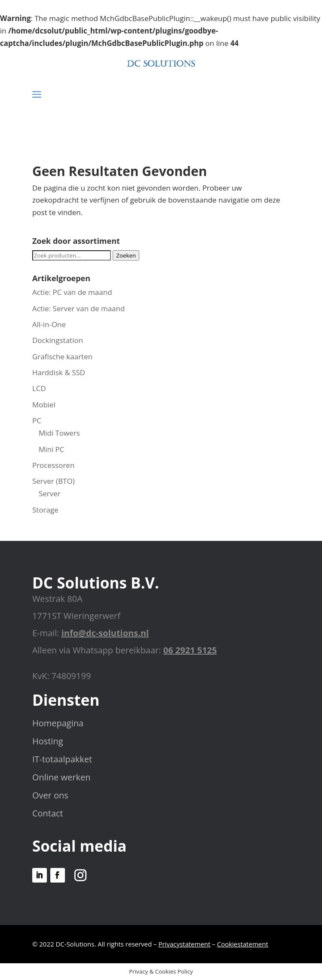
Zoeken (126, 255)
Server (50, 493)
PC (37, 420)
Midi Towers (59, 433)
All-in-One (49, 324)
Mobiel (44, 405)
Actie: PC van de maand (72, 292)
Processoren (53, 465)
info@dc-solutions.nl (105, 633)
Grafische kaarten (62, 357)
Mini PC (52, 449)
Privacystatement (184, 944)
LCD (39, 388)
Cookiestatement (243, 944)
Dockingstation (58, 340)
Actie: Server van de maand (79, 308)
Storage (45, 510)
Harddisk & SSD (59, 372)
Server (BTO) (54, 481)
